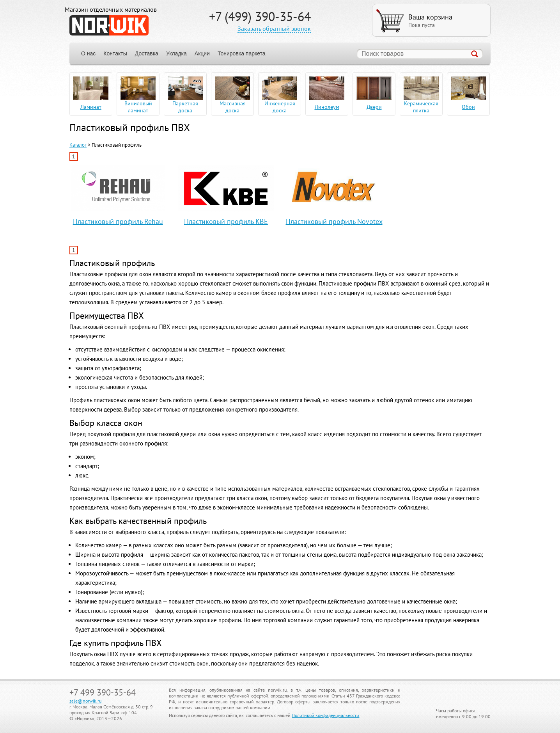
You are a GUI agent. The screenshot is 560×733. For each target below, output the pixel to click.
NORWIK (109, 25)
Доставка (147, 53)
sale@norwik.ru (85, 701)
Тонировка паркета (242, 53)
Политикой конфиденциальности (325, 715)
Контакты (115, 53)
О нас (88, 53)
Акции (202, 53)
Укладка (176, 53)
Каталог (78, 145)
